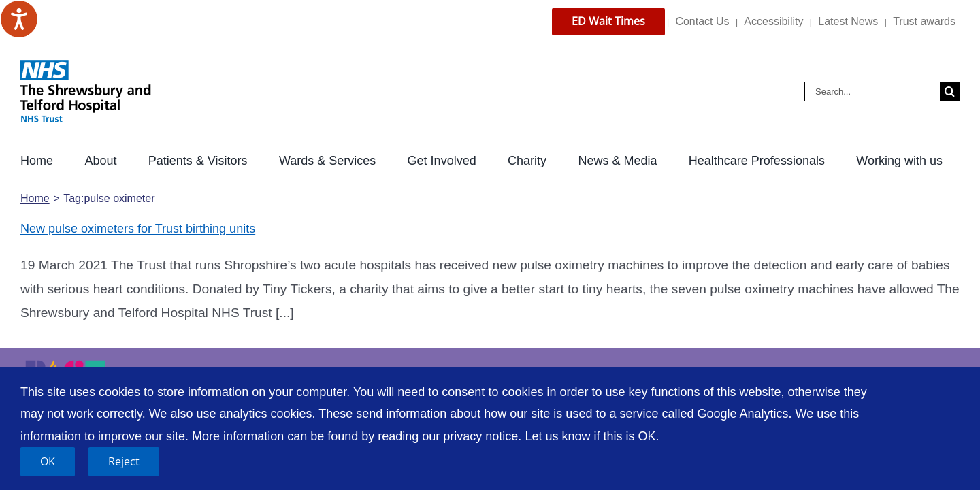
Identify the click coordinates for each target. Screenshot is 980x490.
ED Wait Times (608, 21)
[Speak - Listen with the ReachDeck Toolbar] (19, 19)
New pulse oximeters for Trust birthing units (138, 229)
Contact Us (702, 21)
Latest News (848, 21)
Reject (124, 461)
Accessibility (773, 21)
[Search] (950, 92)
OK (48, 461)
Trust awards (924, 21)
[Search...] (872, 92)
